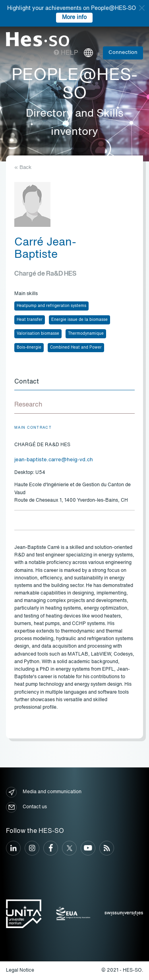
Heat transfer (30, 320)
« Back (23, 168)
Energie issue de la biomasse (79, 320)
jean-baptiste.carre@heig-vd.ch (54, 460)
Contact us (26, 807)
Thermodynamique (86, 334)
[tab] (74, 382)
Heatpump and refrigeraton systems (51, 306)
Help (66, 53)
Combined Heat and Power (76, 347)
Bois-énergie (29, 347)
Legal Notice (20, 970)
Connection (123, 53)
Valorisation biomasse (38, 334)
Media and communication (44, 792)
